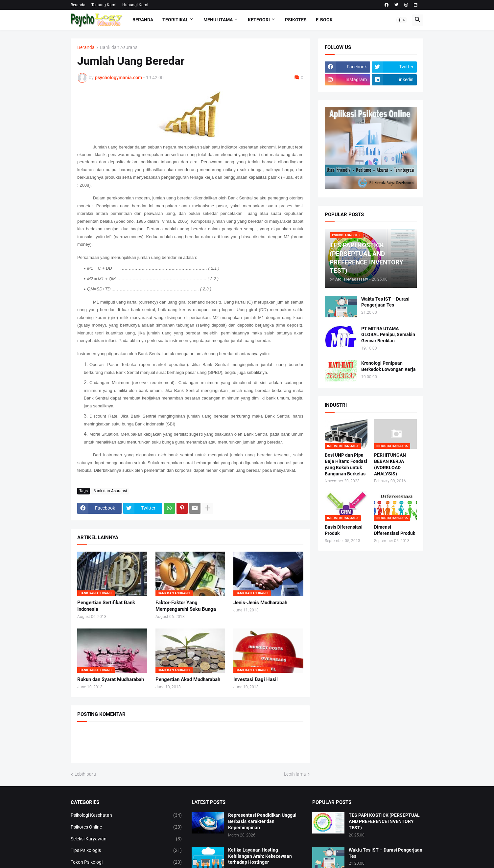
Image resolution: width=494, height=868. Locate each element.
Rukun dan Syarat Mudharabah (111, 679)
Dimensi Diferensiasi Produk (395, 530)
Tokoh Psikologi (126, 862)
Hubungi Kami (135, 5)
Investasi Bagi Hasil (256, 679)
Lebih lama (295, 774)
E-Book (324, 20)
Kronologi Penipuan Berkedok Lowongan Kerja (388, 366)
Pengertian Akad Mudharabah (188, 679)
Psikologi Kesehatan (126, 815)
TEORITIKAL (175, 20)
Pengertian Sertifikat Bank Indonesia (106, 606)
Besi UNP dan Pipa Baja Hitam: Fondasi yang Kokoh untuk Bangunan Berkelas (346, 464)
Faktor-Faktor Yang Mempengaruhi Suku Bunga (186, 606)
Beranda (78, 5)
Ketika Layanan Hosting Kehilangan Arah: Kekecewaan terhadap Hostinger (260, 856)
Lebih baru (85, 774)
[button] (402, 20)
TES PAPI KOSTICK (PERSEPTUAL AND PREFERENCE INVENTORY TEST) (384, 821)
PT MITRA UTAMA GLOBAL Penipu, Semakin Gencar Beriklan (388, 335)
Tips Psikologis (126, 851)
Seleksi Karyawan (126, 839)
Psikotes (296, 20)
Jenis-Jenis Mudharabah (260, 603)
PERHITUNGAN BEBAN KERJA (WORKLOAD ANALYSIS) (390, 464)
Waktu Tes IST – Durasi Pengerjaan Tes (385, 302)
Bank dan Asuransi (119, 47)
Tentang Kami (104, 5)
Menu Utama (218, 20)
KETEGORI (259, 20)
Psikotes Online (126, 827)
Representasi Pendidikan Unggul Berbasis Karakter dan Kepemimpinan (262, 821)
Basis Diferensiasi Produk (344, 530)
